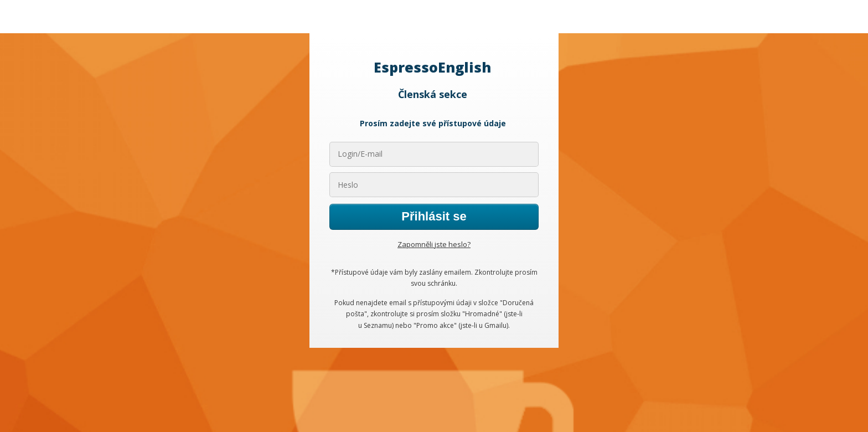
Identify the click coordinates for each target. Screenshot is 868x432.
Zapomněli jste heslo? (434, 244)
